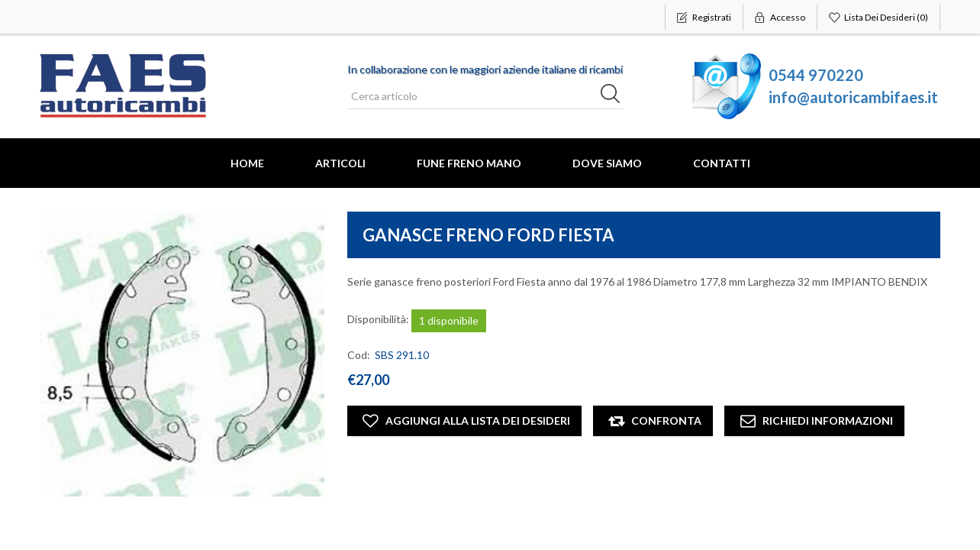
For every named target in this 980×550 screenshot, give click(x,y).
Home (247, 163)
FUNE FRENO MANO (469, 163)
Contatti (722, 163)
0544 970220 (816, 75)
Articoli (340, 163)
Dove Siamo (607, 163)
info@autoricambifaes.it (853, 97)
